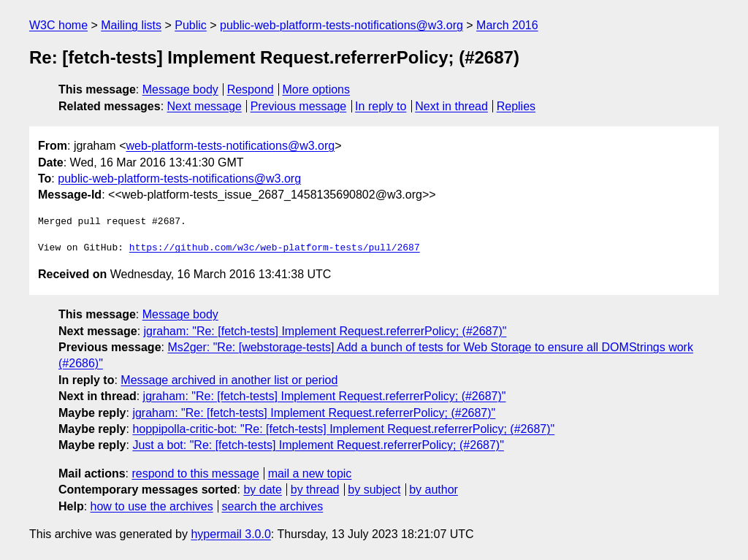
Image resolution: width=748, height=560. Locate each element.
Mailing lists (131, 25)
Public (191, 25)
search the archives (273, 506)
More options (317, 89)
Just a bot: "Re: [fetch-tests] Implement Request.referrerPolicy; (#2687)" (318, 445)
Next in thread (451, 106)
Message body (180, 89)
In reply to (381, 106)
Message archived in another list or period (229, 380)
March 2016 (507, 25)
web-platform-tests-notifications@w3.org (230, 146)
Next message (205, 106)
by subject (374, 490)
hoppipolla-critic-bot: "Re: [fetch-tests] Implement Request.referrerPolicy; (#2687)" (343, 429)
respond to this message (195, 473)
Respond (251, 89)
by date (262, 490)
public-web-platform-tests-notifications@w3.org (341, 25)
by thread (315, 490)
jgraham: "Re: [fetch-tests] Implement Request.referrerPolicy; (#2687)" (325, 331)
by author (434, 490)
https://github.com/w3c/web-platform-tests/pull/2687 (275, 248)
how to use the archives (152, 506)
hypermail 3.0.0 (230, 534)
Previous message (299, 106)
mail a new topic (310, 473)
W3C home (58, 25)
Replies (516, 106)
